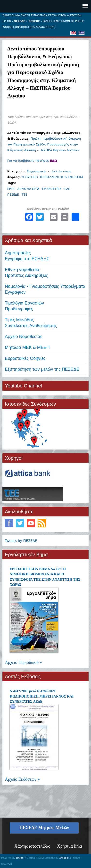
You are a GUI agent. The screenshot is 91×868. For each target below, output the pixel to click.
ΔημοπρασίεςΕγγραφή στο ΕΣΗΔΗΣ (27, 256)
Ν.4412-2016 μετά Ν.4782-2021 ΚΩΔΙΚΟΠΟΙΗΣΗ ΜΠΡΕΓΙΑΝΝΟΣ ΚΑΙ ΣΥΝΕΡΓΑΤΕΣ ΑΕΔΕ (42, 696)
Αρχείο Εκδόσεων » (22, 779)
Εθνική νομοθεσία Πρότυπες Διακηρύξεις (26, 273)
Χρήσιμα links (70, 846)
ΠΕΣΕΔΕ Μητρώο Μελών (44, 828)
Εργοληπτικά (36, 171)
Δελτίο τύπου (62, 171)
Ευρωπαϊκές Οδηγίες (25, 358)
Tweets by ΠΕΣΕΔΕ (21, 541)
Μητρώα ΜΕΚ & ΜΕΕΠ (27, 347)
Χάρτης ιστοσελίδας (32, 846)
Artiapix (64, 858)
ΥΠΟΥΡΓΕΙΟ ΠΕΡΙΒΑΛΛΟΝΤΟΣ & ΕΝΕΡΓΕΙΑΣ (52, 177)
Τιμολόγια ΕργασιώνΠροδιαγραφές (24, 306)
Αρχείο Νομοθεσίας (24, 337)
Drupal (20, 858)
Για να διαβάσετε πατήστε (32, 161)
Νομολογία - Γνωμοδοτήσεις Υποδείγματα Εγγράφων (45, 289)
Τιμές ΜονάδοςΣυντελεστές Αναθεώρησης (31, 323)
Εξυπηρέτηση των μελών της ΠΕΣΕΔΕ (42, 369)
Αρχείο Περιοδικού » (23, 662)
